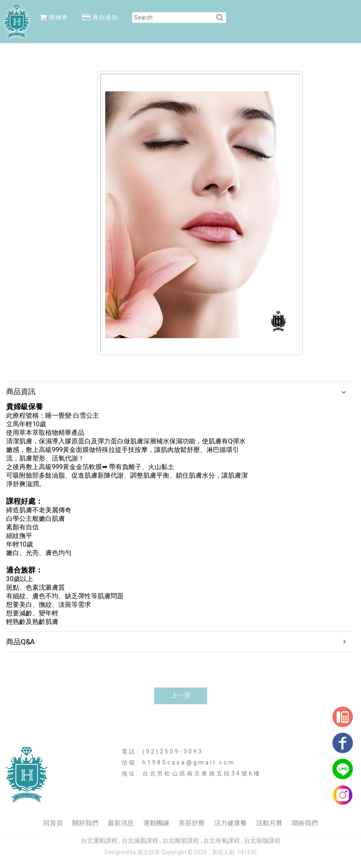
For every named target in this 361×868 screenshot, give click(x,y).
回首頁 (53, 823)
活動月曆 (269, 823)
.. (209, 852)
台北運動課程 (99, 841)
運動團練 (156, 823)
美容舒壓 (192, 823)
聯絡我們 (305, 823)
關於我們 (85, 823)
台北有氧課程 (221, 841)
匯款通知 (100, 17)
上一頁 (181, 695)
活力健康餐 (230, 823)
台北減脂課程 (140, 841)
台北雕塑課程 (181, 841)
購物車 (54, 17)
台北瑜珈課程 (262, 841)
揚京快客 (149, 852)
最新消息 (121, 823)
